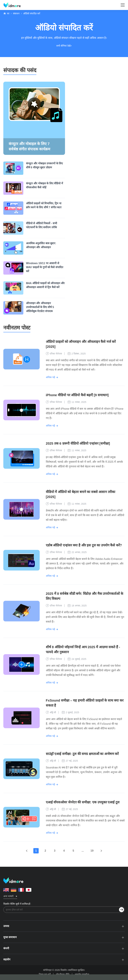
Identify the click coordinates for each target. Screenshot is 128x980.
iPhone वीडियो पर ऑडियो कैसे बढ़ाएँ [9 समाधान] (77, 395)
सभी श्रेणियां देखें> (64, 46)
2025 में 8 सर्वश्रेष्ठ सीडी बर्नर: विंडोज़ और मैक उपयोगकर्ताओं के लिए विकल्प (84, 596)
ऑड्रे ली (51, 712)
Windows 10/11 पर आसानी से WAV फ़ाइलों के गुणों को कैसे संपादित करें (45, 267)
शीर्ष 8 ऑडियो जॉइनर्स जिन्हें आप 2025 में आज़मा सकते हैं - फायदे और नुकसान (83, 650)
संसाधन (16, 13)
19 (92, 851)
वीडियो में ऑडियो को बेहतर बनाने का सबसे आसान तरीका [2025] (80, 494)
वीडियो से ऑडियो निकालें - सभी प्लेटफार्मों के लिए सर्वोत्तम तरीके (41, 225)
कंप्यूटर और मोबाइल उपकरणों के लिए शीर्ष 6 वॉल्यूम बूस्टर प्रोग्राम (44, 165)
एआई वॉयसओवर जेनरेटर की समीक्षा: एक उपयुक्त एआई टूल (83, 802)
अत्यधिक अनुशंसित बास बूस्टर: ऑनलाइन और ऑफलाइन (41, 245)
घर (8, 13)
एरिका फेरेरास (54, 354)
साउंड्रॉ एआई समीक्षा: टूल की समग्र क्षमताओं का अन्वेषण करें (82, 754)
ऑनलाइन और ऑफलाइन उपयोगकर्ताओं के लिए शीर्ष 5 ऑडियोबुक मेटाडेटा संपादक (40, 307)
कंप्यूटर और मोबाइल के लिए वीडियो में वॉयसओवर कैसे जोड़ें (44, 185)
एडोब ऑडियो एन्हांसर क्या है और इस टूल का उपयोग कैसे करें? (84, 545)
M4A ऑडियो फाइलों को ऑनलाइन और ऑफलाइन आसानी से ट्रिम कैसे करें (45, 285)
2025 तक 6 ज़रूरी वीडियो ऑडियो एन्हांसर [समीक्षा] (78, 443)
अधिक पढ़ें (50, 377)
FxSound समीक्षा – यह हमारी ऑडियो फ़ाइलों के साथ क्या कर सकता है (85, 703)
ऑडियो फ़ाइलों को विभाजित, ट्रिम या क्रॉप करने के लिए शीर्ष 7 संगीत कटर (44, 205)
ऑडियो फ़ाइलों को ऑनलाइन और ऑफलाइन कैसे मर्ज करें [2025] (81, 344)
